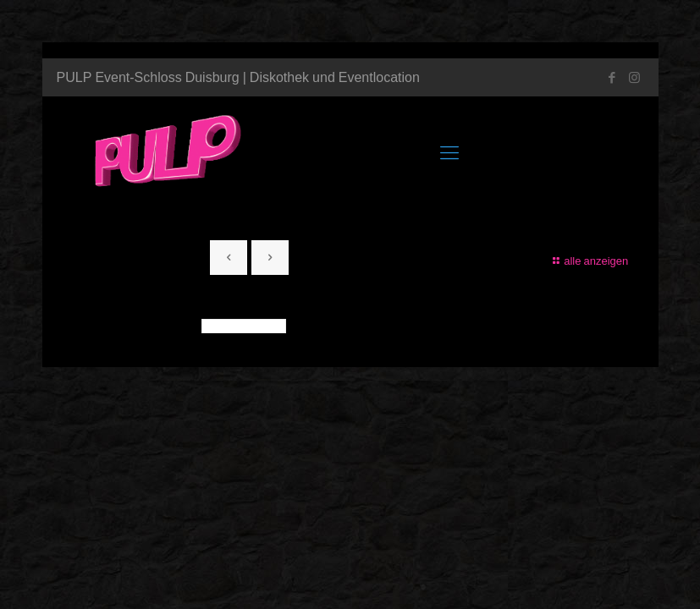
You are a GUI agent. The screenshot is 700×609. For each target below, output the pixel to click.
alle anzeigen (588, 261)
